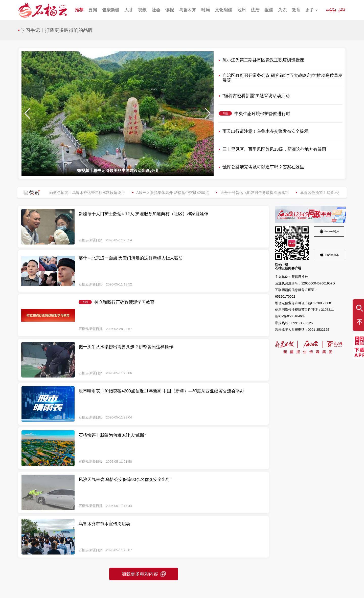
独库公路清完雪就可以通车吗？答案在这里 (263, 167)
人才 (129, 10)
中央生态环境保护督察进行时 (262, 114)
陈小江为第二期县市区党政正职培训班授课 (263, 60)
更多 (310, 10)
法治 (255, 10)
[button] (208, 114)
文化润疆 (223, 10)
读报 (170, 10)
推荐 (79, 10)
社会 (156, 10)
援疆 (269, 10)
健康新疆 (111, 10)
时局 (206, 10)
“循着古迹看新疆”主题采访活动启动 (256, 96)
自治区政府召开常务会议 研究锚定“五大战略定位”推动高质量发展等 (282, 78)
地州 (241, 10)
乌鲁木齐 (188, 10)
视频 (142, 10)
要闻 (93, 10)
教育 (296, 10)
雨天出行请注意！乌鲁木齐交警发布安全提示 (265, 131)
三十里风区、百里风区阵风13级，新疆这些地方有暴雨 (274, 149)
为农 (282, 10)
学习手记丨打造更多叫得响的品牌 (57, 30)
